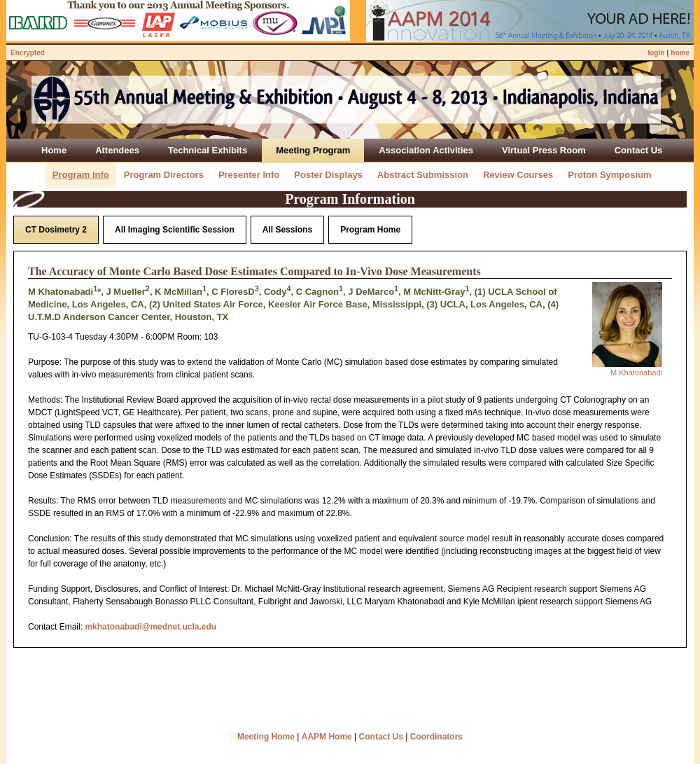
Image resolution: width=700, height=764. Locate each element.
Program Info (81, 175)
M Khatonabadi (636, 373)
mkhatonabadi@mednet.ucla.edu (150, 627)
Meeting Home (266, 737)
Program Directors (164, 175)
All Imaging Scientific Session (175, 230)
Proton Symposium (609, 175)
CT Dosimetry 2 (56, 230)
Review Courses (518, 175)
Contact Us (381, 737)
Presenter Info (249, 175)
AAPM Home (327, 737)
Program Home (370, 230)
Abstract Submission (423, 175)
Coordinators (436, 737)
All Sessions (287, 230)
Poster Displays (328, 175)
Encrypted (28, 53)
